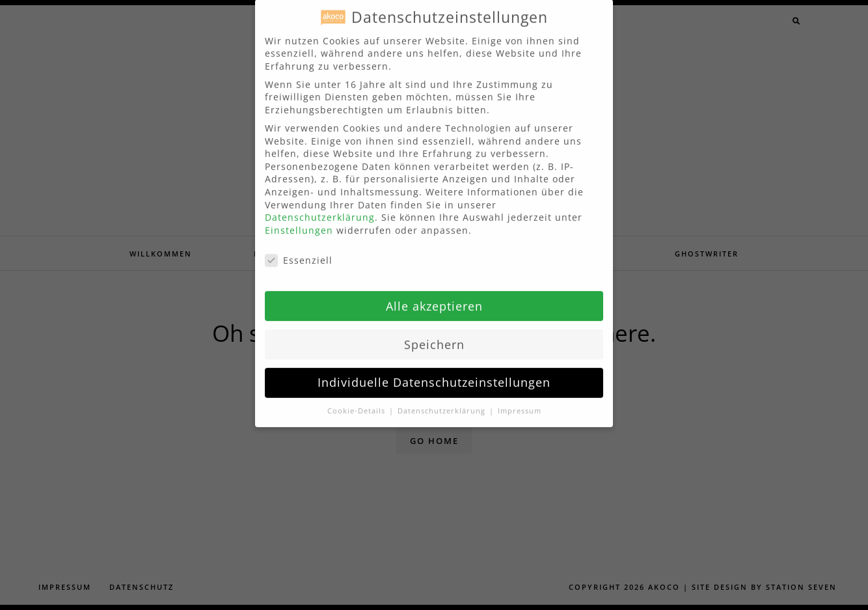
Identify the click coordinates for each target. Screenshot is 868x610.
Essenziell (299, 248)
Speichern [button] (434, 332)
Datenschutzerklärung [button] (443, 399)
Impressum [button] (520, 399)
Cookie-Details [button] (358, 399)
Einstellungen (299, 218)
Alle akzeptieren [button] (434, 294)
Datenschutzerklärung (320, 205)
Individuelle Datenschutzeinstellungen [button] (434, 370)
